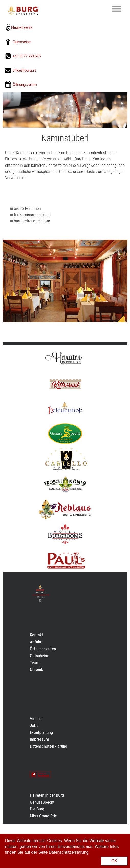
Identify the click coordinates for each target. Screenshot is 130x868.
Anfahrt (36, 642)
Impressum (39, 739)
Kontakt (37, 635)
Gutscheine (22, 42)
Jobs (34, 725)
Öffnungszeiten (43, 649)
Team (35, 663)
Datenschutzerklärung (49, 746)
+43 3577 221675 (27, 56)
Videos (36, 719)
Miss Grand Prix (43, 816)
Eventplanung (41, 732)
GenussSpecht (42, 802)
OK (114, 861)
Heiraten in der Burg (47, 795)
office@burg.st (24, 70)
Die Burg (37, 809)
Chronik (36, 669)
